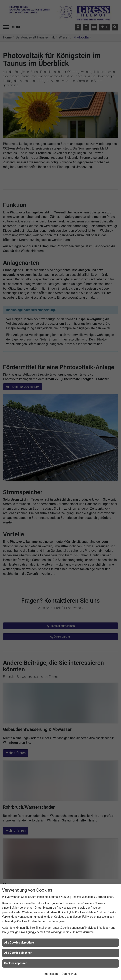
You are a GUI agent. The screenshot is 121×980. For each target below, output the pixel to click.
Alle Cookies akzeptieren (20, 943)
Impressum (51, 974)
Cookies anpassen (16, 963)
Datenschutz (70, 974)
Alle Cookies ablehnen (18, 953)
